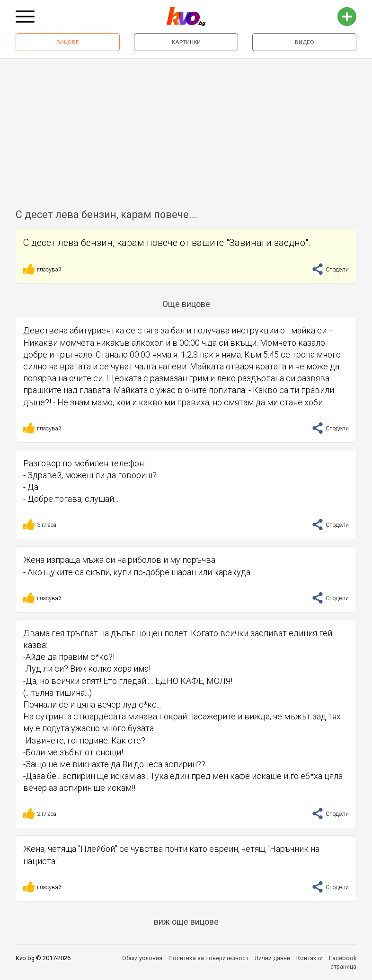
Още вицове (186, 304)
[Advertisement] (186, 130)
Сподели (330, 269)
